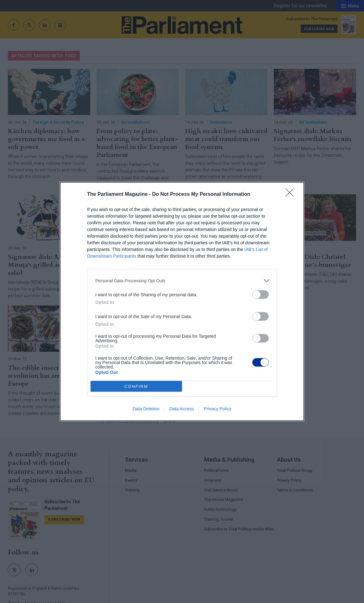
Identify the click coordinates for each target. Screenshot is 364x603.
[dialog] (182, 301)
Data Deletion (146, 409)
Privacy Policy (218, 409)
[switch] (260, 295)
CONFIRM (136, 386)
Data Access (182, 409)
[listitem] (182, 281)
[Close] (292, 195)
